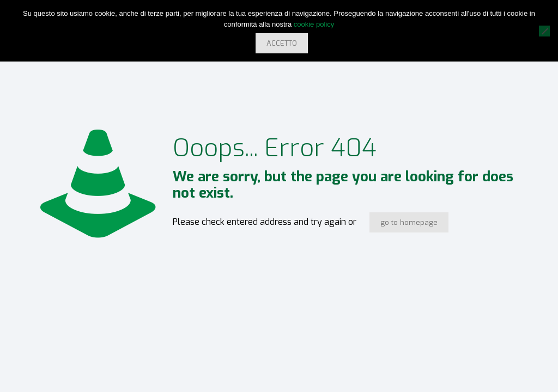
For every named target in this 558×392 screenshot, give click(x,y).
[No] (544, 31)
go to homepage (409, 222)
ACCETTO (282, 43)
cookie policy (314, 24)
